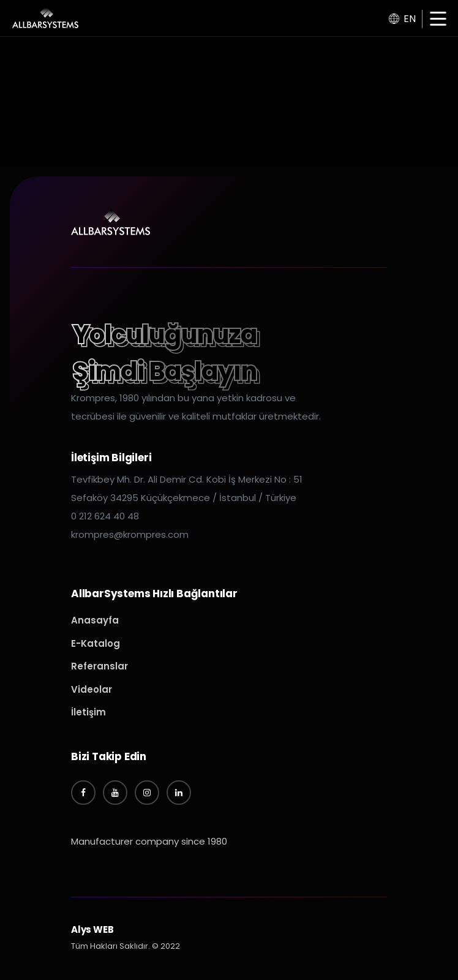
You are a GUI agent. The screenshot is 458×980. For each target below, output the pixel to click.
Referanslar (99, 666)
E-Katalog (96, 643)
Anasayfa (95, 620)
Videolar (92, 689)
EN (402, 19)
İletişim (88, 712)
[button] (438, 20)
